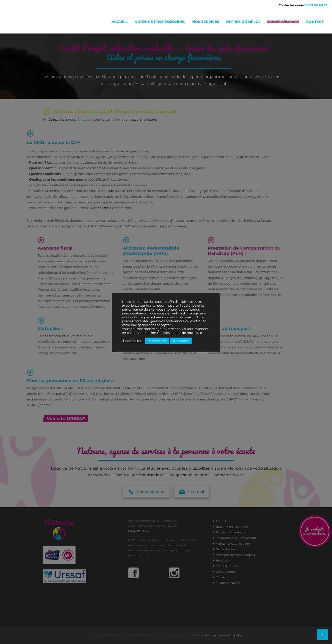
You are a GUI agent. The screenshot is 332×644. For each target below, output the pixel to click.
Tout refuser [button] (181, 341)
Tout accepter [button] (157, 341)
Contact (315, 22)
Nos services (206, 22)
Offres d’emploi (243, 22)
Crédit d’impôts (283, 22)
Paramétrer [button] (132, 341)
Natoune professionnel (160, 22)
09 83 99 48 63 (316, 5)
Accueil (120, 22)
